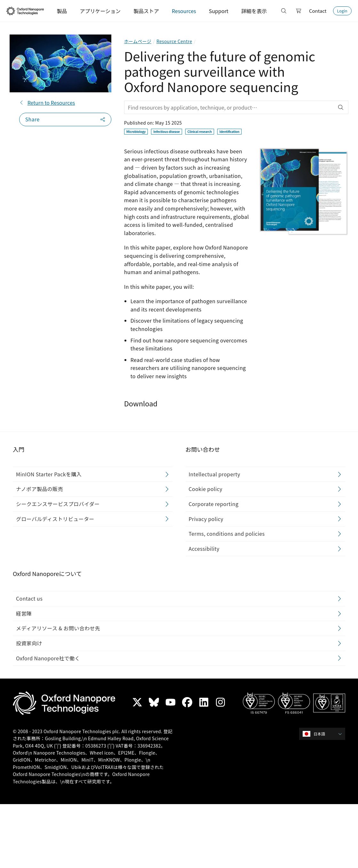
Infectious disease (167, 131)
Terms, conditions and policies (227, 534)
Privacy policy (206, 519)
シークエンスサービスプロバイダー (58, 504)
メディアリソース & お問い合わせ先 (58, 628)
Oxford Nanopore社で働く (48, 658)
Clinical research (200, 131)
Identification (229, 131)
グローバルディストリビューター (55, 519)
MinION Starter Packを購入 (49, 474)
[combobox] (324, 734)
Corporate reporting (214, 504)
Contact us (29, 599)
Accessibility (204, 549)
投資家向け (29, 643)
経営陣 (24, 613)
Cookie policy (206, 489)
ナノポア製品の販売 (40, 489)
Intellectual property (215, 474)
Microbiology (136, 131)
